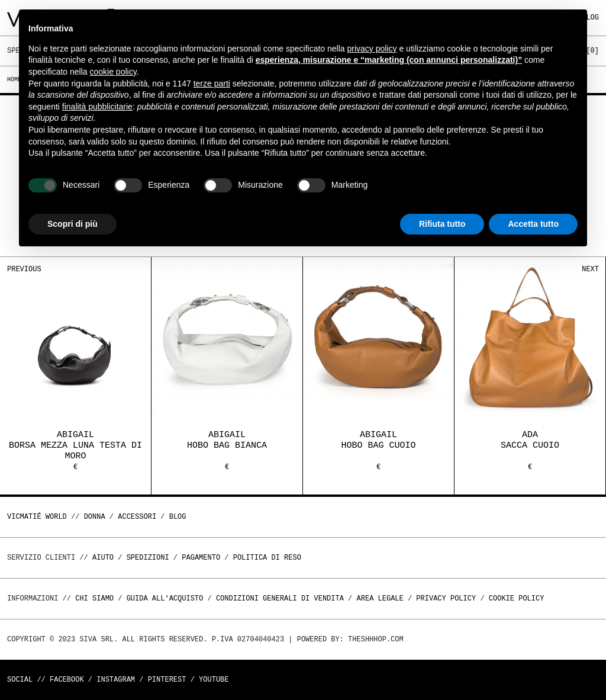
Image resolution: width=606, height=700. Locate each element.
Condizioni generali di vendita (280, 598)
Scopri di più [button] (72, 224)
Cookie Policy (517, 598)
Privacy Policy (446, 598)
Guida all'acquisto (165, 598)
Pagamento (201, 558)
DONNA (95, 517)
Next (590, 269)
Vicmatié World (37, 517)
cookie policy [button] (113, 72)
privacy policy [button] (372, 49)
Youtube (214, 680)
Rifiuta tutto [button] (442, 224)
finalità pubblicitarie (97, 107)
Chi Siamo (94, 598)
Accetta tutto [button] (533, 224)
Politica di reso (267, 558)
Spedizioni (148, 558)
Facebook (67, 680)
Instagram (116, 680)
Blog (178, 517)
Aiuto (103, 558)
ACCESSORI (137, 517)
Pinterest (167, 680)
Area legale (380, 598)
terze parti (212, 84)
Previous (24, 269)
